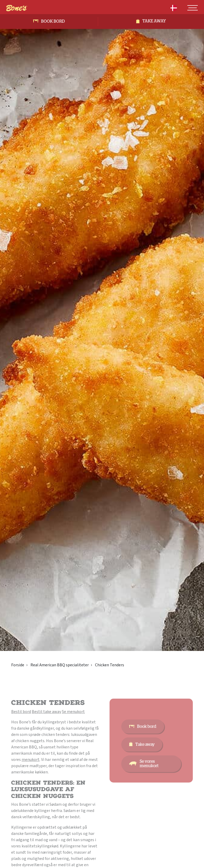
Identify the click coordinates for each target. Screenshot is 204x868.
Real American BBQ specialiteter (60, 665)
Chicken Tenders (110, 665)
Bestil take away (46, 712)
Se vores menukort (149, 764)
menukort (31, 760)
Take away (154, 21)
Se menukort (73, 712)
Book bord (53, 21)
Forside (18, 665)
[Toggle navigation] (193, 8)
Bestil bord (21, 712)
